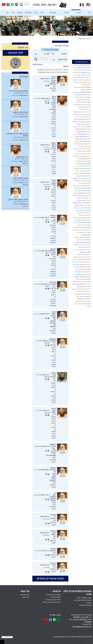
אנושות (84, 183)
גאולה (81, 173)
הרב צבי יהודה (86, 110)
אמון (76, 284)
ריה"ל (89, 220)
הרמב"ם (84, 105)
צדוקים (78, 262)
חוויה (77, 210)
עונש (82, 272)
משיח (78, 282)
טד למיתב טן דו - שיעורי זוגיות (53, 362)
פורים (83, 186)
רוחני (78, 240)
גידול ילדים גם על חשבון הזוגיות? (52, 80)
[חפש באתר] (24, 5)
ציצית (80, 304)
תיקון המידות (87, 102)
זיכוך (77, 301)
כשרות (86, 252)
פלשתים (77, 272)
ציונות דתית (78, 105)
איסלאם (81, 166)
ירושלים (80, 151)
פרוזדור (81, 250)
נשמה (77, 97)
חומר (81, 267)
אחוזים (88, 105)
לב (85, 127)
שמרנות (88, 134)
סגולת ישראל (77, 92)
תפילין (89, 183)
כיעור (78, 100)
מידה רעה (88, 181)
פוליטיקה (88, 247)
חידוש (77, 250)
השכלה (88, 269)
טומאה (81, 252)
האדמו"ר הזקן (86, 151)
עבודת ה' (88, 70)
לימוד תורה (83, 240)
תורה (75, 257)
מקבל (76, 75)
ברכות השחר (87, 141)
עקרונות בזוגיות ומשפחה (53, 240)
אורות (82, 198)
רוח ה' (89, 156)
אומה (86, 144)
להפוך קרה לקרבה (53, 375)
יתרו (78, 287)
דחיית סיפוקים (83, 193)
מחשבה (75, 122)
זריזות (76, 208)
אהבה (74, 282)
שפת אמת (88, 294)
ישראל (77, 237)
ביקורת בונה (53, 564)
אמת (79, 107)
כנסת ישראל (87, 232)
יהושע (79, 127)
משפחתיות (83, 132)
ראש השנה (87, 146)
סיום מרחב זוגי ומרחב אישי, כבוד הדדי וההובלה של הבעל (52, 105)
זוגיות (80, 301)
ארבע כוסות (82, 161)
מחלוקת (84, 304)
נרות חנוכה (80, 178)
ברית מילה (79, 257)
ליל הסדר (88, 124)
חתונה (75, 127)
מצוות (75, 178)
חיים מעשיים (77, 218)
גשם (81, 110)
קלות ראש (79, 117)
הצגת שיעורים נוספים (50, 579)
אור (80, 210)
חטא (89, 274)
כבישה (88, 201)
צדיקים (79, 73)
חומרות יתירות (87, 255)
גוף (90, 117)
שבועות (76, 193)
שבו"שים (28, 13)
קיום (89, 68)
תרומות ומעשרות (86, 235)
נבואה (80, 181)
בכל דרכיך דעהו (86, 112)
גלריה (42, 13)
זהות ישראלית (82, 134)
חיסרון (85, 173)
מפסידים (81, 146)
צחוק (75, 87)
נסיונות (76, 205)
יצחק (89, 205)
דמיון (77, 269)
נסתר (85, 208)
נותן (80, 294)
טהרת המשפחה (86, 218)
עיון (77, 156)
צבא (80, 277)
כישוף (79, 78)
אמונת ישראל (82, 260)
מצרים (84, 299)
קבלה (83, 225)
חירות (81, 279)
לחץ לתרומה (15, 53)
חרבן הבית (88, 119)
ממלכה (77, 139)
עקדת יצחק (87, 159)
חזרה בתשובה (86, 242)
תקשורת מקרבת (52, 340)
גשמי (77, 296)
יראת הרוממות (87, 169)
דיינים (83, 78)
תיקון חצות (79, 242)
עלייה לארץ (87, 82)
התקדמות (88, 122)
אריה (83, 203)
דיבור (80, 156)
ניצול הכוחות (87, 267)
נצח (85, 176)
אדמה (75, 78)
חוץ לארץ (84, 90)
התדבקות (79, 255)
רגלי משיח (88, 289)
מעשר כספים (78, 169)
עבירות (83, 122)
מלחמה (80, 284)
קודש (89, 139)
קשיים (77, 277)
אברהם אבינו (81, 213)
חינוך (83, 292)
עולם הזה (84, 262)
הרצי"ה (75, 73)
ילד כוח (80, 75)
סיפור (77, 264)
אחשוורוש (83, 100)
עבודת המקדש (83, 164)
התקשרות (83, 201)
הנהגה (81, 296)
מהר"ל (84, 269)
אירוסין (89, 299)
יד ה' (89, 137)
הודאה (89, 173)
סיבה (89, 107)
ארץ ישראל (79, 102)
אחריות (89, 178)
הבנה (89, 264)
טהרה (80, 245)
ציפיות (89, 65)
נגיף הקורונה (87, 80)
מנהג (80, 269)
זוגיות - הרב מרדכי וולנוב (54, 133)
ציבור (85, 97)
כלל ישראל (81, 289)
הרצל (75, 196)
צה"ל (89, 164)
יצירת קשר (26, 597)
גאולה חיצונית (86, 223)
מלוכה (75, 119)
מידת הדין (88, 292)
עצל (74, 114)
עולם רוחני (84, 191)
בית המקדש (77, 149)
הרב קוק (75, 289)
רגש (77, 166)
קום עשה (88, 230)
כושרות (89, 603)
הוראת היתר (87, 149)
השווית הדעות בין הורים (53, 218)
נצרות (76, 95)
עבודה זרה (84, 210)
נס (74, 173)
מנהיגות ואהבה (53, 283)
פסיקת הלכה (78, 223)
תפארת (81, 232)
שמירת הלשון (84, 137)
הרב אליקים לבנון (53, 88)
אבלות (76, 181)
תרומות (20, 13)
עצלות (89, 90)
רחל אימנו (88, 196)
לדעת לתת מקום (54, 411)
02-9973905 (82, 620)
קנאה (83, 230)
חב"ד (77, 164)
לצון (83, 181)
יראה (83, 294)
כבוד (83, 127)
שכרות (89, 306)
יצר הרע (78, 112)
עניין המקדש (83, 287)
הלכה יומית (77, 188)
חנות (36, 13)
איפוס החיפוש (38, 64)
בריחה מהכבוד (86, 245)
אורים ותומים (78, 228)
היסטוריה (76, 294)
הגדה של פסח (77, 230)
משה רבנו (78, 274)
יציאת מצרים (87, 279)
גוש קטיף (88, 186)
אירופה (88, 260)
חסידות (79, 292)
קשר (74, 80)
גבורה (82, 159)
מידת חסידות (79, 129)
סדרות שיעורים (66, 14)
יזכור (13, 13)
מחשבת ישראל (86, 277)
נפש (89, 210)
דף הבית (89, 39)
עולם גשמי (87, 166)
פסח (89, 144)
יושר (74, 264)
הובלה (80, 183)
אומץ (79, 191)
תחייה (82, 176)
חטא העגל (84, 107)
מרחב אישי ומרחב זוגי (53, 183)
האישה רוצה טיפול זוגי (53, 534)
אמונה (76, 141)
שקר (77, 173)
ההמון (89, 208)
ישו (90, 296)
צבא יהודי (88, 225)
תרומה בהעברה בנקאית (53, 600)
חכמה (85, 220)
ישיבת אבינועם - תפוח (84, 598)
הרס (77, 232)
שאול (80, 215)
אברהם (86, 117)
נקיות (85, 282)
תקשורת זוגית (87, 215)
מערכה (78, 201)
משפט (81, 97)
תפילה (89, 75)
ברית (84, 124)
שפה (82, 220)
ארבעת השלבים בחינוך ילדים (52, 252)
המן (73, 284)
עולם (81, 139)
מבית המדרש (78, 14)
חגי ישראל (88, 203)
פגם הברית (87, 188)
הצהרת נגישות (25, 595)
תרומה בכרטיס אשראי (53, 595)
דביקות (78, 186)
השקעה (88, 161)
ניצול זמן (77, 267)
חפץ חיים (81, 208)
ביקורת (89, 97)
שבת (83, 119)
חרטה (79, 87)
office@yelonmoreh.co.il (82, 627)
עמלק (79, 119)
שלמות (76, 245)
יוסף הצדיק (79, 80)
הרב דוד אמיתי (53, 381)
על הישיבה (88, 14)
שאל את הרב (52, 14)
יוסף (81, 282)
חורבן (74, 262)
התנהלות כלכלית (86, 87)
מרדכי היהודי (79, 171)
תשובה (78, 65)
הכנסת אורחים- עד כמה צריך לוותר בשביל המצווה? (52, 474)
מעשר (89, 132)
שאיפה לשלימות (86, 92)
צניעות (84, 73)
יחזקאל (88, 73)
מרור (81, 237)
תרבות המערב (83, 264)
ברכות (85, 75)
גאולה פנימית (87, 284)
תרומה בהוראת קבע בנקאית (52, 602)
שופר (82, 188)
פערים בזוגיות (53, 550)
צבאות (89, 100)
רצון (83, 156)
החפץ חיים (81, 247)
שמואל (88, 240)
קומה (83, 70)
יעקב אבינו (87, 250)
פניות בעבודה (86, 228)
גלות (89, 191)
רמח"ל (85, 139)
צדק (78, 159)
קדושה (81, 95)
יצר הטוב (88, 171)
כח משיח (88, 213)
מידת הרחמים (87, 257)
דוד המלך (88, 78)
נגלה (75, 186)
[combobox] (58, 54)
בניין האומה (81, 68)
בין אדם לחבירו (86, 85)
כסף (89, 193)
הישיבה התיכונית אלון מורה (83, 600)
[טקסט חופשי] (42, 60)
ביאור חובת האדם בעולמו (83, 154)
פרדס (76, 161)
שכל (74, 112)
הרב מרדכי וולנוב (53, 117)
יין (80, 198)
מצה (85, 178)
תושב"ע (81, 82)
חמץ (79, 220)
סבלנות (81, 205)
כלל (76, 191)
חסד (78, 198)
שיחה (76, 304)
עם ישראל (88, 198)
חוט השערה (87, 272)
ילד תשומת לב (86, 237)
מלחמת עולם (81, 196)
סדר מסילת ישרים (79, 144)
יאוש (86, 68)
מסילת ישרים (87, 129)
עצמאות (86, 296)
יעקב (76, 134)
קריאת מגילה (87, 114)
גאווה (78, 279)
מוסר (76, 220)
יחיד (74, 65)
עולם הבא (83, 65)
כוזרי (79, 122)
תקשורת (80, 299)
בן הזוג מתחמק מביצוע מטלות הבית (53, 498)
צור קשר (7, 14)
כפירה (85, 205)
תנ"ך (74, 156)
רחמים (89, 262)
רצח (84, 171)
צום (86, 156)
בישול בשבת (87, 95)
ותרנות (89, 282)
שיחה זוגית (84, 274)
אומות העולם (77, 203)
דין (83, 117)
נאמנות (77, 137)
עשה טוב (76, 82)
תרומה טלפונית (56, 597)
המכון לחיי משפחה (85, 605)
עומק (79, 225)
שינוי (75, 68)
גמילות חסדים (86, 301)
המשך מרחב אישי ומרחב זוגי (53, 147)
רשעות (89, 176)
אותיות (89, 304)
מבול (89, 287)
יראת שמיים (78, 70)
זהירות (76, 260)
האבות (78, 176)
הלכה (78, 132)
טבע (89, 252)
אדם (82, 149)
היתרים (89, 127)
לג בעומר (79, 124)
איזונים (81, 141)
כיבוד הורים (79, 114)
